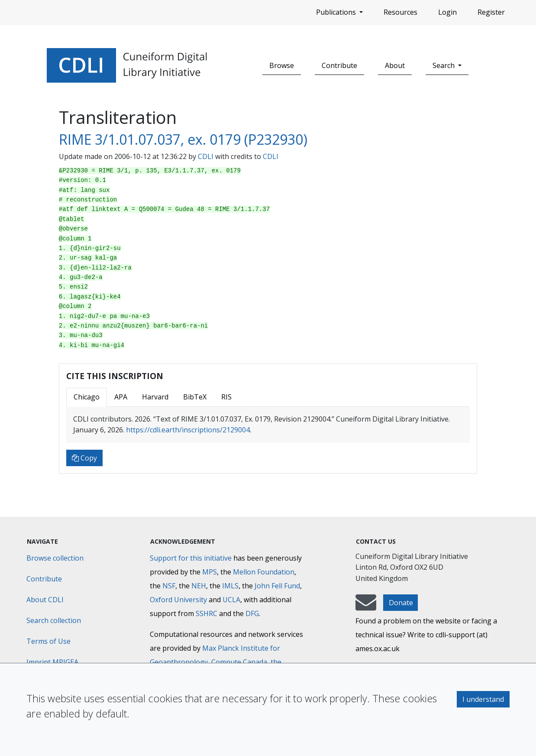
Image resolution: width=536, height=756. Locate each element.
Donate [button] (401, 603)
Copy (84, 458)
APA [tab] (121, 397)
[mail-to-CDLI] (366, 607)
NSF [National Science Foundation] (169, 586)
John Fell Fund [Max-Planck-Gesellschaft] (277, 586)
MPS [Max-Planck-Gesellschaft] (210, 572)
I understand (483, 699)
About (395, 65)
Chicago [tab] (87, 397)
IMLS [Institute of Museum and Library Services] (230, 586)
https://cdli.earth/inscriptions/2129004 (188, 430)
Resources (400, 12)
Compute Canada (239, 662)
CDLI (206, 156)
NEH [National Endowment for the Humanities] (199, 586)
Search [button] (444, 65)
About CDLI (45, 600)
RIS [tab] (226, 397)
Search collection (54, 620)
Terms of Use (48, 641)
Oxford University (178, 600)
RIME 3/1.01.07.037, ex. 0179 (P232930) (183, 139)
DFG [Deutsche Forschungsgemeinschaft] (252, 613)
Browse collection (55, 558)
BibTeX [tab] (195, 397)
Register (491, 12)
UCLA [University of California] (231, 600)
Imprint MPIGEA (52, 662)
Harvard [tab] (155, 397)
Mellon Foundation (264, 572)
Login (447, 12)
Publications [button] (337, 12)
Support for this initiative (191, 558)
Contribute (339, 65)
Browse (282, 65)
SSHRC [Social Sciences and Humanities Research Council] (207, 613)
